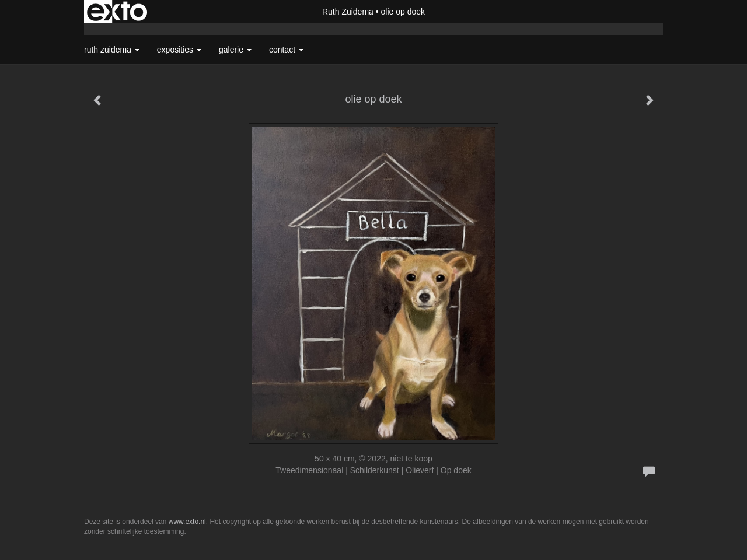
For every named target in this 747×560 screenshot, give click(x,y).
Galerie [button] (235, 50)
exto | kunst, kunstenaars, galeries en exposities (117, 12)
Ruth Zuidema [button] (112, 50)
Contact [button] (286, 50)
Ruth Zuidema (348, 12)
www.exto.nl (187, 521)
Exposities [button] (179, 50)
